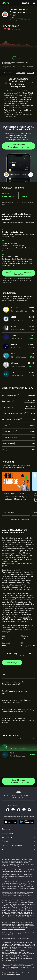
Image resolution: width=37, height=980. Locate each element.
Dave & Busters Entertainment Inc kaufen (19, 146)
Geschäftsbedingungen (22, 927)
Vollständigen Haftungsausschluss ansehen (13, 929)
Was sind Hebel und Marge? (14, 494)
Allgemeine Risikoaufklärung (9, 939)
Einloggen (26, 3)
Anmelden (4, 62)
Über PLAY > (21, 73)
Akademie (6, 283)
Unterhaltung (12, 654)
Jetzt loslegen (12, 663)
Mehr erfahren (9, 513)
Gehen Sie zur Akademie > (19, 520)
